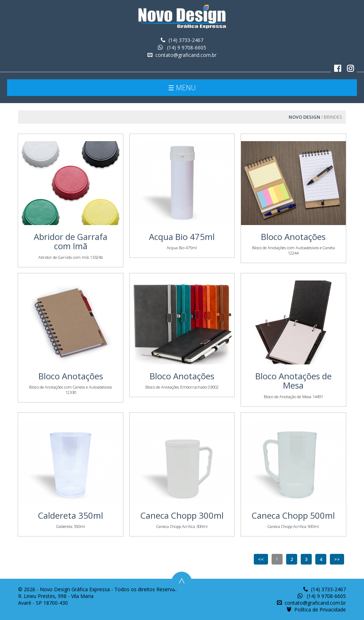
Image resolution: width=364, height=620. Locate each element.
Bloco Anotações (293, 237)
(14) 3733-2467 (186, 40)
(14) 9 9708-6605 (186, 47)
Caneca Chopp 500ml (293, 515)
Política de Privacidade (320, 610)
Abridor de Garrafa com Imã (71, 241)
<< (261, 559)
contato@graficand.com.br (186, 55)
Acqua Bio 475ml (182, 237)
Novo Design (304, 117)
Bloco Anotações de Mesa (293, 381)
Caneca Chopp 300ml (182, 515)
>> (337, 559)
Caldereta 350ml (71, 515)
